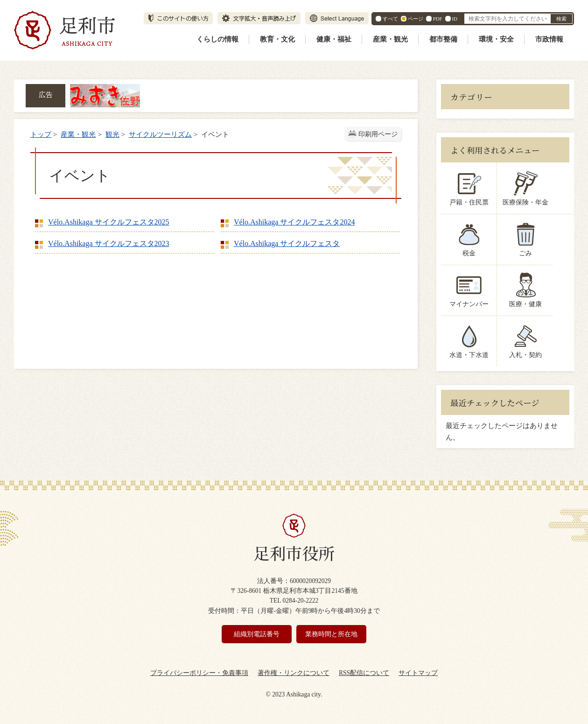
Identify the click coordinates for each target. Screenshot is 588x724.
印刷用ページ (378, 134)
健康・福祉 (334, 39)
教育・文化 (277, 39)
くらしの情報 (217, 39)
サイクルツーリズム (160, 134)
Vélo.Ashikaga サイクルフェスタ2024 (294, 222)
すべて (390, 19)
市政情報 (549, 39)
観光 (112, 134)
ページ (416, 19)
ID (455, 19)
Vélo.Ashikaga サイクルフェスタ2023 (109, 243)
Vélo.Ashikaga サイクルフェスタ (287, 243)
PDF (438, 19)
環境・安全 (496, 39)
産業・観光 (390, 39)
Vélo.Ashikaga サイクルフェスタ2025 (109, 222)
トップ (41, 134)
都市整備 (443, 39)
